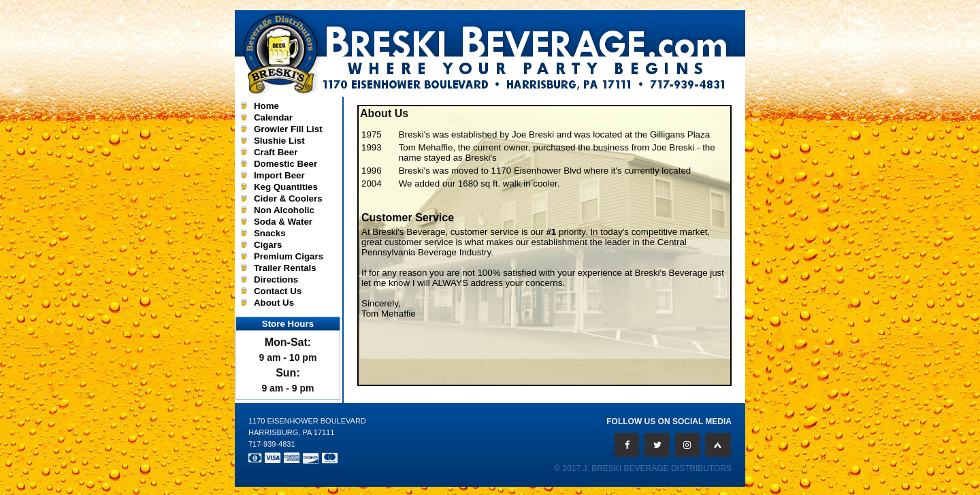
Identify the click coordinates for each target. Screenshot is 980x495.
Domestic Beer (285, 164)
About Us (274, 303)
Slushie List (279, 141)
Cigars (268, 245)
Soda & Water (283, 222)
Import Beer (279, 175)
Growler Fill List (288, 129)
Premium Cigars (289, 256)
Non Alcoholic (284, 210)
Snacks (270, 233)
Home (266, 106)
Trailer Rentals (285, 268)
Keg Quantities (286, 187)
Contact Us (278, 291)
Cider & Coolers (288, 198)
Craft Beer (276, 152)
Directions (276, 280)
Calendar (273, 117)
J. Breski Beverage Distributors (658, 468)
